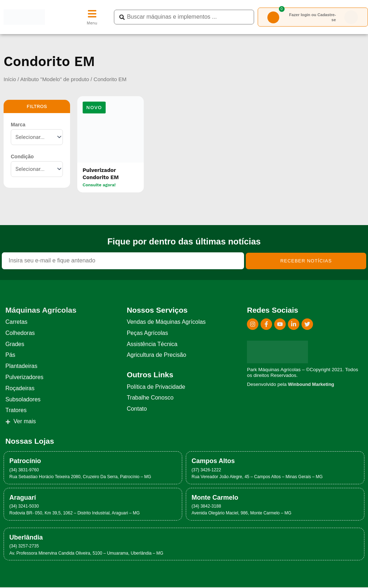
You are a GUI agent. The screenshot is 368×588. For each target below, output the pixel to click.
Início (10, 80)
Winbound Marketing (312, 385)
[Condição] (37, 169)
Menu (92, 24)
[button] (94, 108)
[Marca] (37, 137)
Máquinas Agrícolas (41, 310)
